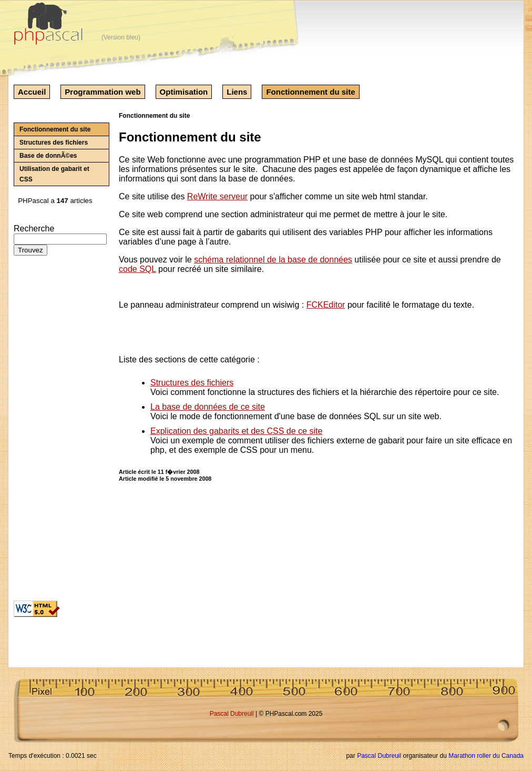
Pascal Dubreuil (232, 714)
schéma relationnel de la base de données (273, 260)
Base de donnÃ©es (48, 156)
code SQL (137, 269)
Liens (237, 92)
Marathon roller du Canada (486, 756)
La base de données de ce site (208, 407)
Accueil (32, 92)
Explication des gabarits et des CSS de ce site (236, 431)
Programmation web (103, 92)
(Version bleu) (121, 37)
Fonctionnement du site (310, 92)
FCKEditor (326, 305)
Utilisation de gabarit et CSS (54, 174)
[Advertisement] (45, 432)
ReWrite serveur (217, 196)
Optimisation (184, 92)
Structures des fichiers (54, 143)
